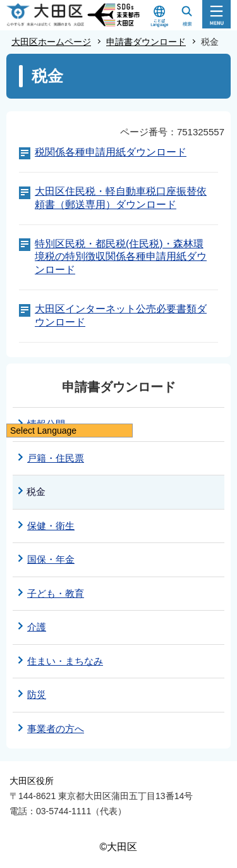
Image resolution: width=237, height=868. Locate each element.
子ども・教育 (56, 593)
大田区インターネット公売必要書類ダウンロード (121, 315)
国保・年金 (51, 559)
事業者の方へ (56, 729)
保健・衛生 (51, 526)
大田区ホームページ (51, 42)
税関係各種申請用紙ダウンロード (111, 152)
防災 (37, 694)
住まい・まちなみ (65, 661)
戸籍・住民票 (56, 458)
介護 (37, 627)
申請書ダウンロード (146, 42)
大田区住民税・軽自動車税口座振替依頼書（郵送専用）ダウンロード (121, 198)
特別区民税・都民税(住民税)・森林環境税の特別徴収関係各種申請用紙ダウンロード (121, 257)
